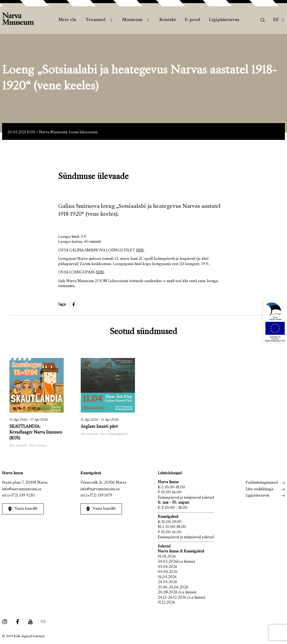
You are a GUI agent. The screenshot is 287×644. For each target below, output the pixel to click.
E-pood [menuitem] (192, 20)
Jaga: (62, 305)
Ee (276, 20)
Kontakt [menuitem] (168, 20)
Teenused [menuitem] (95, 20)
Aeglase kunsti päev (99, 427)
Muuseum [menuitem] (132, 20)
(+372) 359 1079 (99, 496)
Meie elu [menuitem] (67, 20)
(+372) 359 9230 (21, 496)
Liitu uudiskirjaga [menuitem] (259, 489)
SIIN (140, 250)
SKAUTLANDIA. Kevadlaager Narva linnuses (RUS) (36, 433)
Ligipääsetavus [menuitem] (224, 20)
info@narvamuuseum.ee (22, 489)
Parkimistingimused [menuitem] (262, 483)
